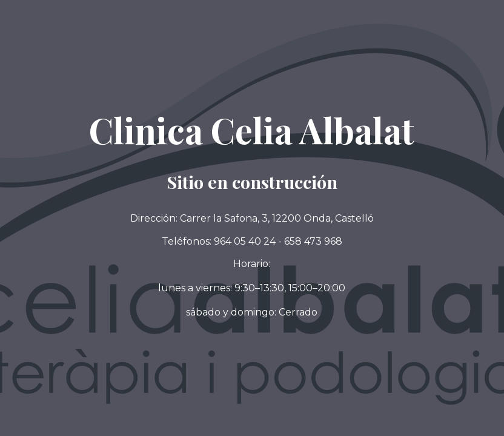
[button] (252, 312)
